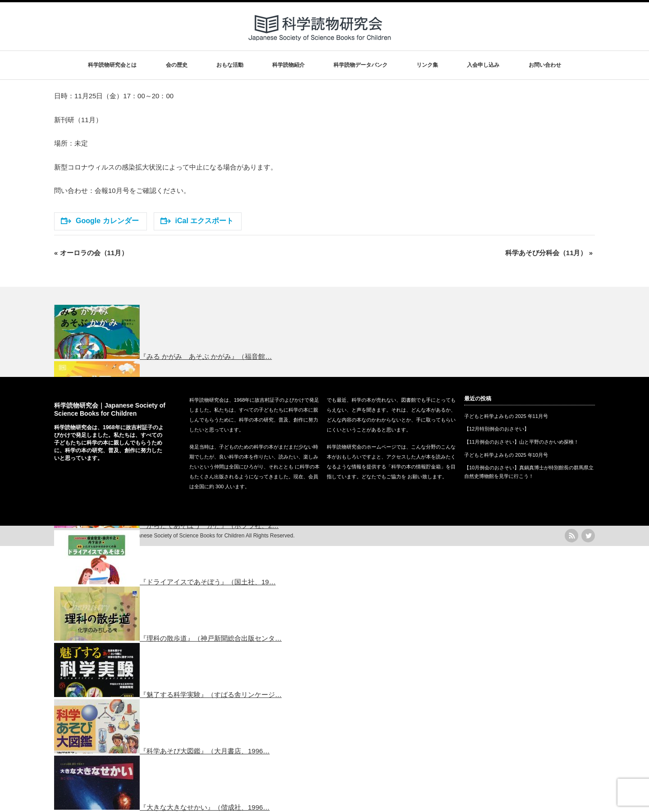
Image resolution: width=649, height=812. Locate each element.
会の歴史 (177, 65)
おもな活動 (230, 65)
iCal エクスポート (197, 221)
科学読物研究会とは (112, 65)
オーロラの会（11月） (91, 253)
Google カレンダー (100, 221)
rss (571, 536)
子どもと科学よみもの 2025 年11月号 (506, 416)
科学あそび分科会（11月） (549, 253)
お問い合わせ (545, 65)
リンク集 (427, 65)
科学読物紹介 (288, 65)
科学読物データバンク (361, 65)
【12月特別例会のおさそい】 (497, 429)
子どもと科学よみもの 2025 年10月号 (506, 455)
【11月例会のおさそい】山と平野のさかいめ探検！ (521, 442)
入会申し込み (483, 65)
